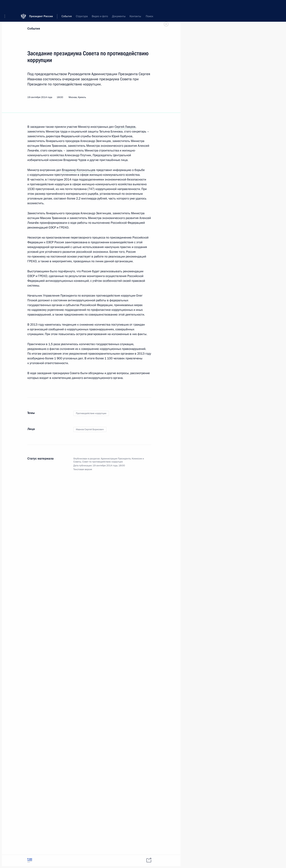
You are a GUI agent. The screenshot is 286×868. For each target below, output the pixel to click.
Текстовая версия (83, 469)
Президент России (41, 5)
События (34, 29)
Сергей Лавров (125, 127)
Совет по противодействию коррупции (103, 462)
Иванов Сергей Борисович (90, 429)
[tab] (30, 860)
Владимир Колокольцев (79, 170)
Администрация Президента (116, 459)
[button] (6, 5)
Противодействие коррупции (91, 413)
